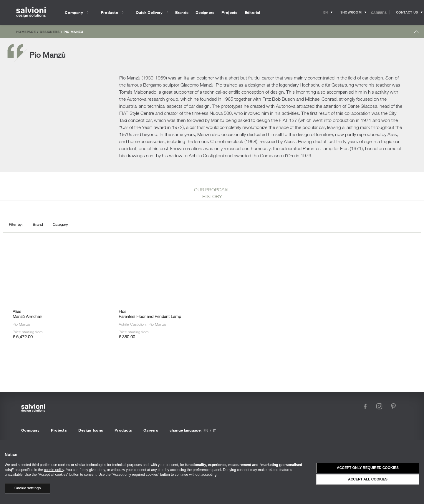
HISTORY (212, 196)
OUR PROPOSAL (212, 190)
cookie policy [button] (54, 470)
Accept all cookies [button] (368, 479)
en (206, 430)
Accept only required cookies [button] (368, 468)
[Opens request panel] (407, 12)
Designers (49, 31)
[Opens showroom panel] (351, 12)
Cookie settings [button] (28, 488)
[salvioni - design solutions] (31, 13)
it (214, 430)
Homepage (26, 31)
